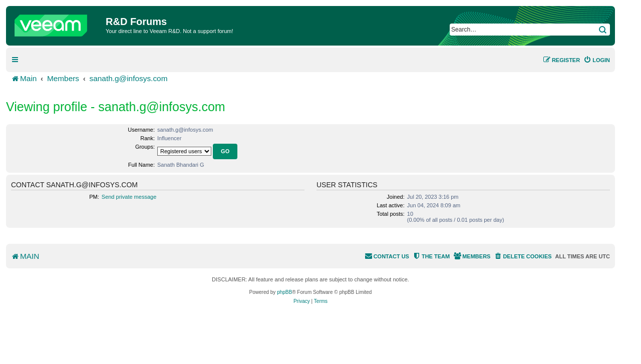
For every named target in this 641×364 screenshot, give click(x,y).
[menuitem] (597, 60)
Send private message (129, 197)
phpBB (284, 292)
